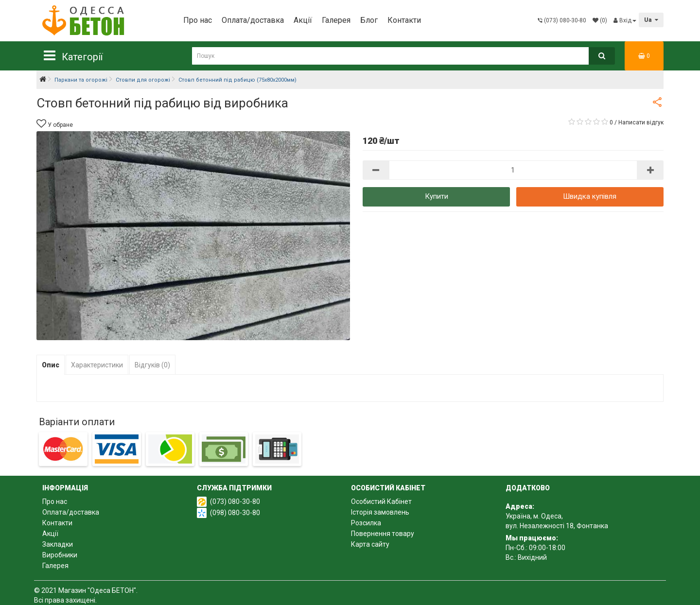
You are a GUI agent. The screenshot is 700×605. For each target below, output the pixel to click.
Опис (51, 365)
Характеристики (97, 365)
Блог (369, 20)
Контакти (404, 20)
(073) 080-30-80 (235, 501)
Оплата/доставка (253, 20)
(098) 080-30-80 (235, 513)
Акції (303, 20)
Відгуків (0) (152, 365)
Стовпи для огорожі (143, 80)
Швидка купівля (590, 196)
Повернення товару (383, 534)
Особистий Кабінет (381, 501)
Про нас (198, 20)
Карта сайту (370, 544)
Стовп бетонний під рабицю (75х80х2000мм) (237, 80)
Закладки (58, 544)
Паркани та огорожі (81, 80)
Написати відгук (641, 122)
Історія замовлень (380, 512)
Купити (437, 196)
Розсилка (366, 523)
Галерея (336, 20)
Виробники (60, 555)
